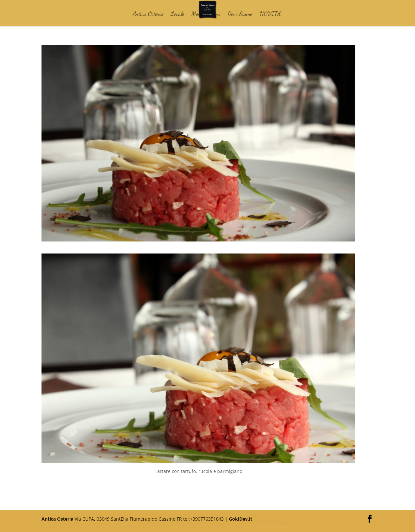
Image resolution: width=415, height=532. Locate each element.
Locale (177, 14)
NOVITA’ (271, 14)
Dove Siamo (240, 14)
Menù (197, 14)
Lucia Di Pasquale (271, 527)
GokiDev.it (241, 519)
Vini (215, 14)
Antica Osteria (148, 14)
